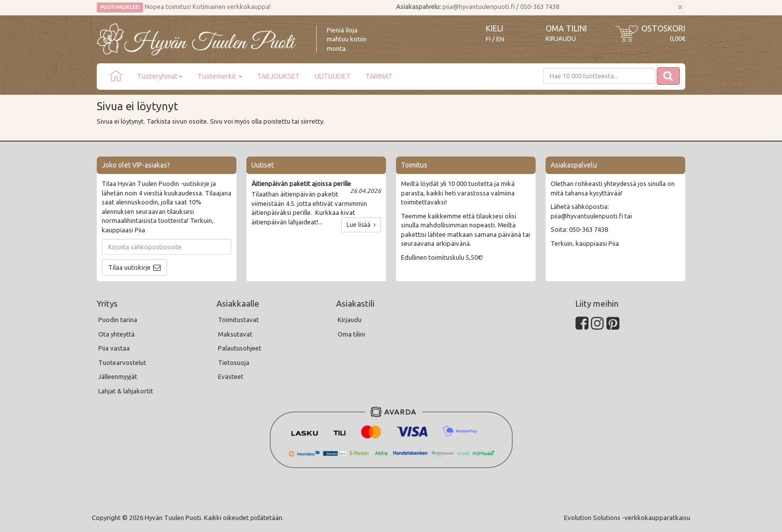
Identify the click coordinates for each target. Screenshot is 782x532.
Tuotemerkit (220, 76)
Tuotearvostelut (122, 362)
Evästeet (231, 376)
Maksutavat (235, 334)
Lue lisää (361, 225)
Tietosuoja (234, 362)
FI (488, 39)
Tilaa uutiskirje (129, 267)
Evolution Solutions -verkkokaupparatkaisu (627, 518)
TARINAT (379, 76)
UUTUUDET (333, 76)
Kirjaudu (561, 38)
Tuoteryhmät (160, 76)
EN (500, 39)
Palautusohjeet (240, 348)
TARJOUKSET (279, 76)
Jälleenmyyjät (118, 376)
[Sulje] (680, 7)
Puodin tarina (118, 320)
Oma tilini (566, 28)
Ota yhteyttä (116, 334)
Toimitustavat (238, 320)
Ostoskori (663, 28)
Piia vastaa (114, 348)
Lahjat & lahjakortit (126, 391)
